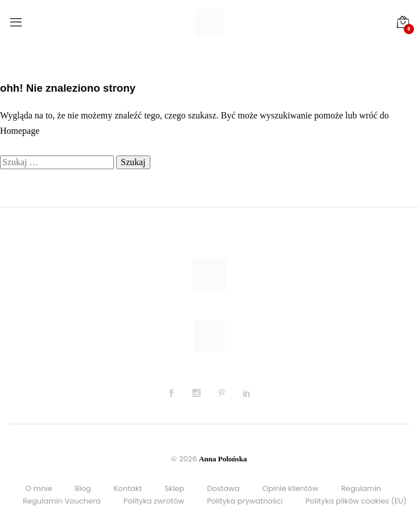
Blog (83, 488)
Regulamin (361, 488)
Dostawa (224, 488)
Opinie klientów (290, 488)
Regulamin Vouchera (62, 501)
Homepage (20, 131)
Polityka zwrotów (154, 501)
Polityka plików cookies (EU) (356, 501)
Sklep (174, 488)
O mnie (39, 488)
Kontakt (128, 488)
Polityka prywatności (245, 501)
